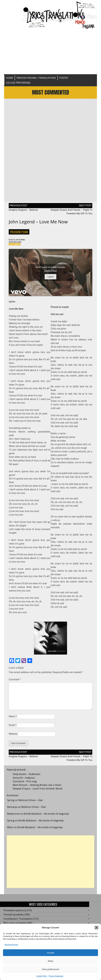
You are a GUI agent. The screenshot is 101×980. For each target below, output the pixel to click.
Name (13, 720)
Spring (27, 242)
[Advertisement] (50, 52)
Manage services (11, 945)
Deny (50, 961)
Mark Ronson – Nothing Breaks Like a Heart (37, 788)
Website (13, 737)
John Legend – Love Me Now (38, 224)
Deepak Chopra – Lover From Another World (38, 792)
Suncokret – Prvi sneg (25, 785)
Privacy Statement (56, 976)
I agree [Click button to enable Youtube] (51, 280)
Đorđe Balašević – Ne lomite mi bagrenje (46, 817)
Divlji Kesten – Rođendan (27, 777)
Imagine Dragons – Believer (23, 212)
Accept (50, 953)
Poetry (64, 78)
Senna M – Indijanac (24, 781)
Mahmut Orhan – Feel (31, 804)
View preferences (50, 969)
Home (10, 78)
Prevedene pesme (19, 234)
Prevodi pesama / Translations (36, 78)
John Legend (20, 245)
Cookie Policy (42, 976)
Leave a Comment (16, 247)
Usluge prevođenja (18, 83)
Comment (15, 683)
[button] (96, 928)
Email (12, 728)
